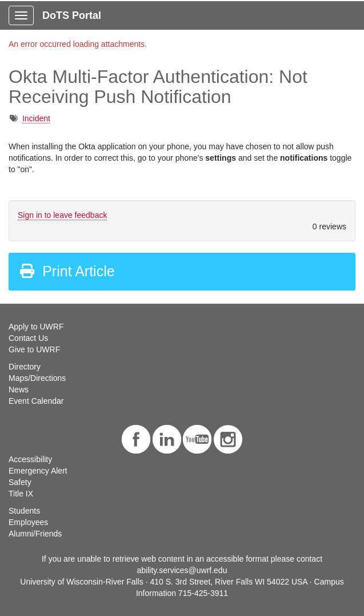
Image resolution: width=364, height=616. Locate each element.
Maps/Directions (37, 378)
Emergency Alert (38, 471)
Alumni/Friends (35, 534)
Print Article (67, 271)
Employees (28, 522)
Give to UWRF (34, 349)
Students (24, 511)
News (19, 390)
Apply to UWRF (36, 327)
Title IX (21, 494)
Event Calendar (36, 401)
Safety (20, 482)
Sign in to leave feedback (62, 215)
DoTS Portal (72, 15)
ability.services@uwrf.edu (182, 570)
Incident (36, 118)
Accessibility (30, 459)
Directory (25, 367)
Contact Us (28, 338)
